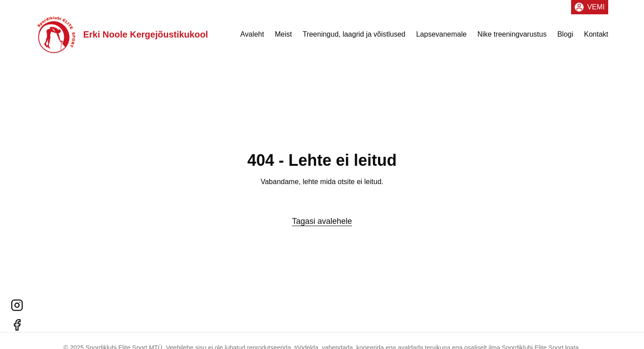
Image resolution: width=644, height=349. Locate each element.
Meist (283, 34)
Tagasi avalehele (322, 221)
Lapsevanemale (441, 34)
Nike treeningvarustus (512, 34)
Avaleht (252, 34)
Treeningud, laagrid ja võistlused (354, 34)
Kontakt (596, 34)
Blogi (565, 34)
